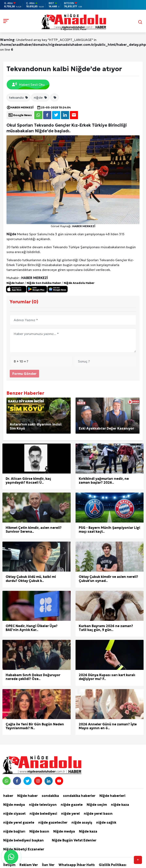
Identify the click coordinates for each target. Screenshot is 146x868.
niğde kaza (120, 805)
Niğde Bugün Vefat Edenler (74, 840)
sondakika (50, 796)
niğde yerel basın (98, 813)
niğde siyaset (14, 813)
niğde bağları (14, 831)
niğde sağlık (106, 822)
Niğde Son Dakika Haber (44, 283)
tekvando (19, 97)
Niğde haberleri (112, 796)
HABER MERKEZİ (20, 107)
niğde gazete (72, 805)
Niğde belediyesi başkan (23, 840)
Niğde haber (15, 283)
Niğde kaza (88, 831)
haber (8, 796)
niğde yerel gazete (19, 822)
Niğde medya (14, 805)
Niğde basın (39, 831)
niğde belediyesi (43, 813)
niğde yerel (70, 813)
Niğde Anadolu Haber (79, 283)
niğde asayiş (82, 822)
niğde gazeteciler (53, 822)
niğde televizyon (43, 805)
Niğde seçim (97, 805)
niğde (41, 97)
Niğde (11, 234)
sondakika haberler (79, 796)
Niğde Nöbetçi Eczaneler (24, 849)
